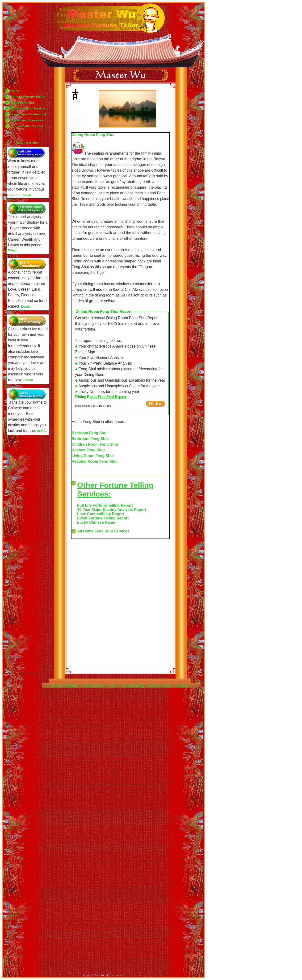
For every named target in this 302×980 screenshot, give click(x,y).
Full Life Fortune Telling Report (105, 505)
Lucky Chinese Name (96, 522)
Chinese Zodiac (159, 686)
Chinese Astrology (64, 686)
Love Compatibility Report (101, 514)
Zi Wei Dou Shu (93, 686)
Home (15, 91)
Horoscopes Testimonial (28, 114)
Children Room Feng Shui (95, 444)
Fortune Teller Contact (27, 126)
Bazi (112, 686)
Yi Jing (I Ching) (133, 686)
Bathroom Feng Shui (90, 439)
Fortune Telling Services (28, 108)
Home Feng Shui (23, 102)
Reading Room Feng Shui (94, 461)
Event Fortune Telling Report (103, 518)
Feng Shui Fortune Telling (127, 108)
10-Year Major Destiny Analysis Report (112, 510)
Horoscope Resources (27, 120)
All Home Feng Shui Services (103, 531)
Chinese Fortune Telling (28, 97)
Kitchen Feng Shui (88, 450)
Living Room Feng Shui (93, 456)
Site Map (182, 686)
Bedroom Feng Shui (89, 433)
